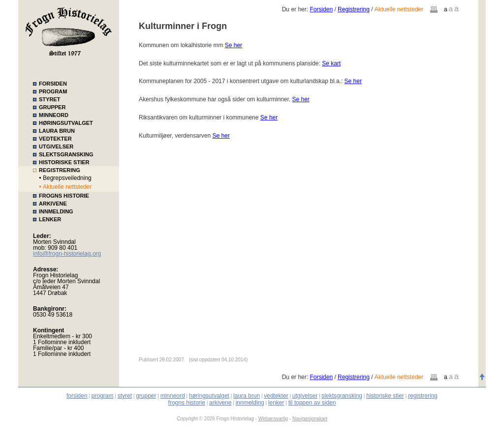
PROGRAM (53, 91)
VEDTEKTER (55, 139)
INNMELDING (56, 211)
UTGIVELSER (56, 147)
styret (125, 396)
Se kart (331, 63)
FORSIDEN (53, 84)
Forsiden (321, 9)
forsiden (77, 396)
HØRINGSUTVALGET (66, 123)
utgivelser (305, 396)
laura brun (247, 396)
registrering (423, 396)
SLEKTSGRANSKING (66, 154)
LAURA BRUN (57, 131)
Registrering (354, 9)
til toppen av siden (312, 403)
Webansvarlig (273, 419)
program (103, 396)
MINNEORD (54, 115)
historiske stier (385, 396)
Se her (234, 45)
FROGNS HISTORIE (64, 196)
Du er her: (296, 9)
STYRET (49, 99)
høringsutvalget (209, 396)
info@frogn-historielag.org (67, 254)
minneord (173, 396)
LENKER (50, 219)
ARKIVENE (53, 204)
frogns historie (187, 403)
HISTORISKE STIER (64, 162)
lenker (276, 403)
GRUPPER (52, 107)
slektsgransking (342, 396)
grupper (146, 396)
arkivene (220, 403)
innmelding (250, 403)
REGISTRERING (60, 170)
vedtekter (276, 396)
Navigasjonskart (310, 419)
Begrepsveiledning (67, 178)
